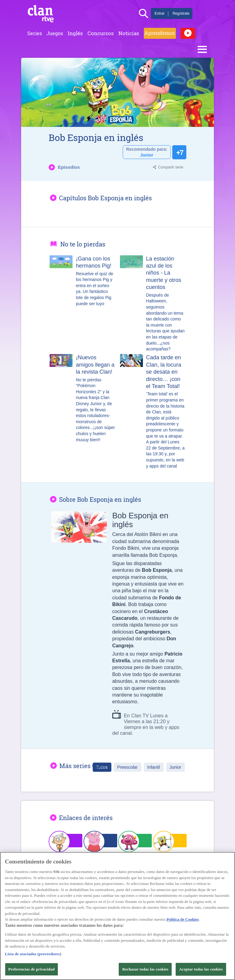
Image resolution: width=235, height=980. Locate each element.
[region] (117, 916)
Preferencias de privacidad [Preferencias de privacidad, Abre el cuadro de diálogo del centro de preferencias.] (32, 969)
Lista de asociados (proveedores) (33, 954)
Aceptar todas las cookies (201, 969)
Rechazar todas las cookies (145, 969)
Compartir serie (171, 167)
